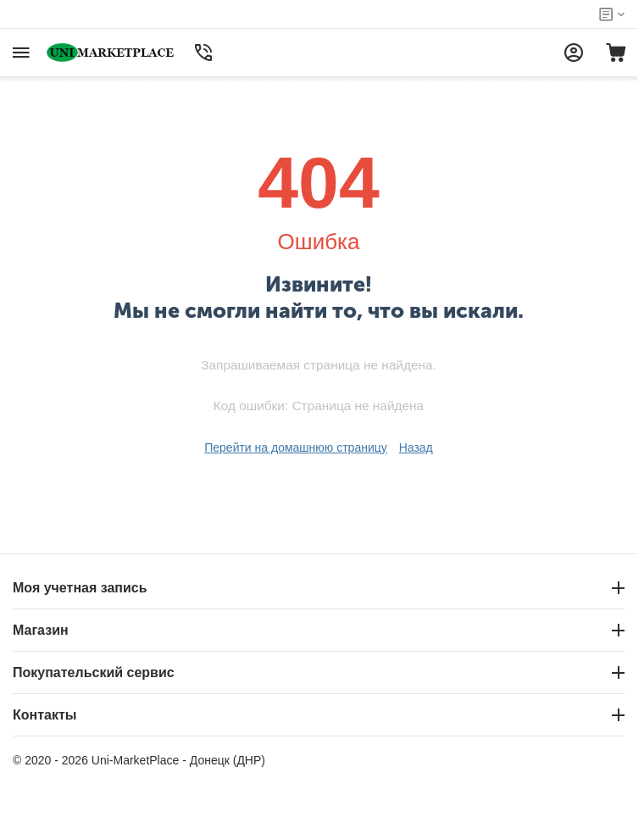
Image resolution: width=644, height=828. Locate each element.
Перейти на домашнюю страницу (296, 447)
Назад (416, 447)
